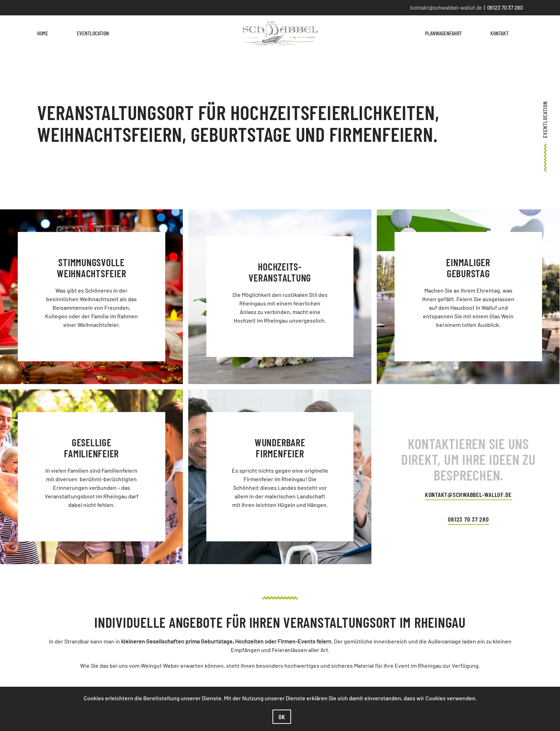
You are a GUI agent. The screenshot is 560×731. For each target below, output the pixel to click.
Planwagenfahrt (443, 33)
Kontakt (499, 33)
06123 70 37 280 (468, 519)
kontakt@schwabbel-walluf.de (446, 8)
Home (43, 33)
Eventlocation (93, 33)
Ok (282, 717)
